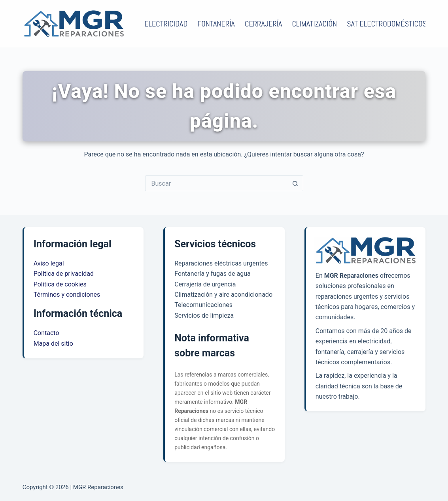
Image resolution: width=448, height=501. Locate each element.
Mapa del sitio (53, 344)
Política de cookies (60, 284)
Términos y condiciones (67, 295)
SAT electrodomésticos (387, 24)
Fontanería (216, 24)
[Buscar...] (216, 183)
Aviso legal (49, 263)
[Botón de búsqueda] (295, 183)
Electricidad (166, 24)
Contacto (46, 333)
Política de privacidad (64, 274)
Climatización (314, 24)
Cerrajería (263, 24)
